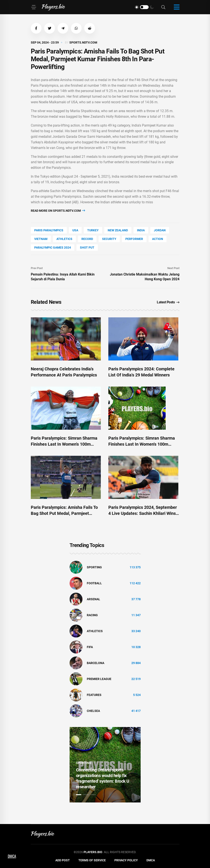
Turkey (93, 230)
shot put (87, 248)
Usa (75, 230)
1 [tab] (79, 795)
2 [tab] (86, 795)
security (109, 239)
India (141, 230)
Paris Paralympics (49, 230)
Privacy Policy (126, 860)
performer (134, 239)
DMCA (151, 860)
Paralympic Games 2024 (53, 248)
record (87, 239)
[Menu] (34, 7)
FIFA (90, 647)
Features (94, 695)
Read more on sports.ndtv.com (58, 211)
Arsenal (93, 599)
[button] (36, 28)
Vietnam (41, 239)
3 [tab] (93, 795)
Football (94, 583)
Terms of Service (92, 860)
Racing (92, 615)
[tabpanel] (105, 765)
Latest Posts (168, 302)
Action (158, 239)
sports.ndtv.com (83, 42)
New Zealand (118, 230)
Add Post (63, 860)
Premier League (99, 679)
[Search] (163, 7)
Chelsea (93, 711)
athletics (64, 239)
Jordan (160, 230)
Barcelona (96, 663)
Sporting (94, 567)
